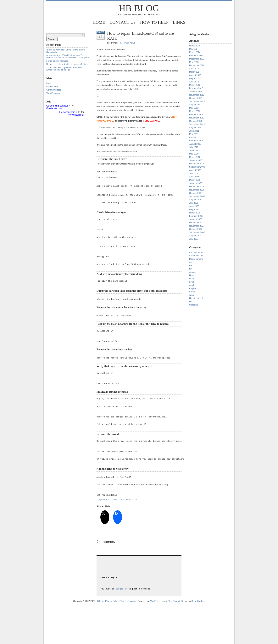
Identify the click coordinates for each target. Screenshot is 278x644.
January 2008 (196, 219)
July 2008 (194, 203)
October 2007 (196, 229)
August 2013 (195, 75)
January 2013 (196, 92)
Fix (120, 43)
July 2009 (194, 173)
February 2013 (196, 88)
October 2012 (196, 98)
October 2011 (196, 121)
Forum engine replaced (57, 61)
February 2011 (196, 141)
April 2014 (194, 69)
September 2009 (197, 167)
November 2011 (197, 118)
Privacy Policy (112, 641)
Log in (49, 83)
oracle (192, 285)
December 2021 (197, 59)
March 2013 (195, 85)
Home (99, 22)
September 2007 (197, 232)
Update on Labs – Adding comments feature (67, 64)
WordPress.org (53, 93)
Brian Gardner (198, 641)
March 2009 (195, 180)
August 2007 (195, 236)
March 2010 (195, 157)
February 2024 (196, 55)
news (132, 43)
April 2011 (194, 137)
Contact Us (122, 22)
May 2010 (194, 154)
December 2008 (197, 186)
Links (179, 22)
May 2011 (194, 134)
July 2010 (194, 147)
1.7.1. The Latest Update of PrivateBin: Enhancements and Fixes (65, 69)
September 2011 (197, 124)
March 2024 (195, 52)
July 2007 (194, 239)
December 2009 (197, 164)
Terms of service (128, 641)
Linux (192, 279)
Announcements (197, 252)
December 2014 (197, 65)
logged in (121, 629)
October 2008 (196, 193)
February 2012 (196, 114)
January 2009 (196, 183)
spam (192, 295)
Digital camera (196, 259)
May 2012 (194, 108)
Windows (194, 305)
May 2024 (194, 49)
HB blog (139, 8)
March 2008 (195, 213)
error (191, 262)
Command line (196, 256)
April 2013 (194, 82)
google (192, 272)
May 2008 (194, 209)
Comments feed (54, 90)
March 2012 (195, 111)
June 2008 (194, 206)
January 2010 (196, 160)
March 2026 (195, 46)
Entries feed (52, 86)
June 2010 (194, 150)
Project (192, 288)
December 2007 (197, 223)
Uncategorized (196, 298)
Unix (191, 301)
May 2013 (194, 78)
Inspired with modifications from (117, 528)
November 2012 (197, 95)
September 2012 (197, 101)
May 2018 (194, 62)
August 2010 (195, 144)
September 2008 (197, 196)
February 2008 (196, 216)
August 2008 (195, 200)
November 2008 (197, 190)
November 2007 (197, 226)
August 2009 (195, 170)
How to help (154, 22)
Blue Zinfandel (175, 641)
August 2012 (195, 105)
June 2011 (194, 131)
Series (192, 292)
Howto (126, 43)
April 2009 (194, 177)
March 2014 (195, 72)
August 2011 (195, 128)
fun (191, 269)
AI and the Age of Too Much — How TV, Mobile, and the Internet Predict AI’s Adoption (67, 56)
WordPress (155, 641)
